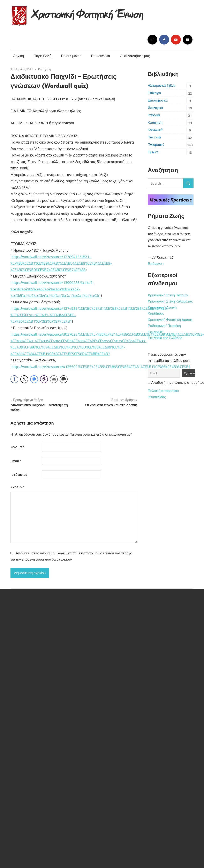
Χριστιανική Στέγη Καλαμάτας (170, 301)
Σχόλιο (17, 487)
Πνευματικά (156, 145)
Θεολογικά (155, 108)
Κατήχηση (45, 69)
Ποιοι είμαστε (71, 56)
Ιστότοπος (19, 475)
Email (16, 461)
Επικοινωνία (101, 56)
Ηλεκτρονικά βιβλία (161, 86)
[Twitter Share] (24, 379)
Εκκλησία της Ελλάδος (165, 338)
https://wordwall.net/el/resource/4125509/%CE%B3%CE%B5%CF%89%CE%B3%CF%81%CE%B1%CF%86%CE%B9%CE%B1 (101, 367)
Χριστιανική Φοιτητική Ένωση (88, 13)
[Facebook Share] (14, 379)
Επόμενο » (156, 264)
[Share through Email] (54, 379)
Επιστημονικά (158, 100)
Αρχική (19, 56)
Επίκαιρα (154, 93)
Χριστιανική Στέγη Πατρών (168, 295)
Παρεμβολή (43, 56)
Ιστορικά (154, 115)
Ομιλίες (153, 152)
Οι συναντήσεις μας (135, 56)
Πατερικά (154, 137)
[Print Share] (64, 379)
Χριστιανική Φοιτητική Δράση (170, 320)
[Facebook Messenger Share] (34, 379)
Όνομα (17, 447)
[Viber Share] (44, 379)
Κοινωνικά (155, 130)
